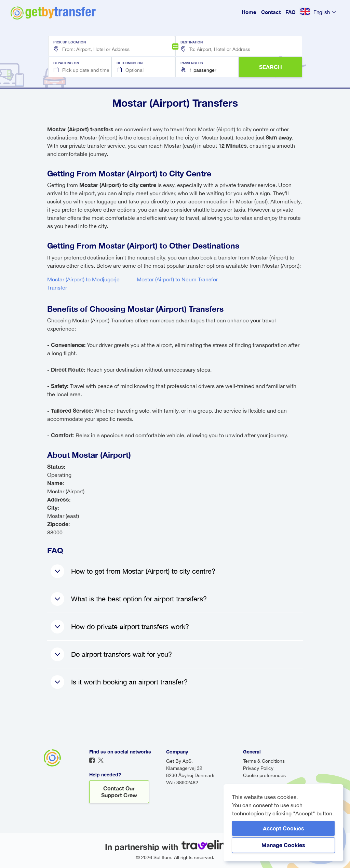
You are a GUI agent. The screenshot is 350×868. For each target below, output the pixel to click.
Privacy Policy (258, 768)
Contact (271, 12)
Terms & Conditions (264, 761)
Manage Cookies (283, 845)
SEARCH (271, 67)
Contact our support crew (119, 792)
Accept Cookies (284, 828)
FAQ (291, 12)
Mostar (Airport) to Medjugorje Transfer (83, 283)
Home (249, 12)
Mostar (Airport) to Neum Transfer (177, 279)
